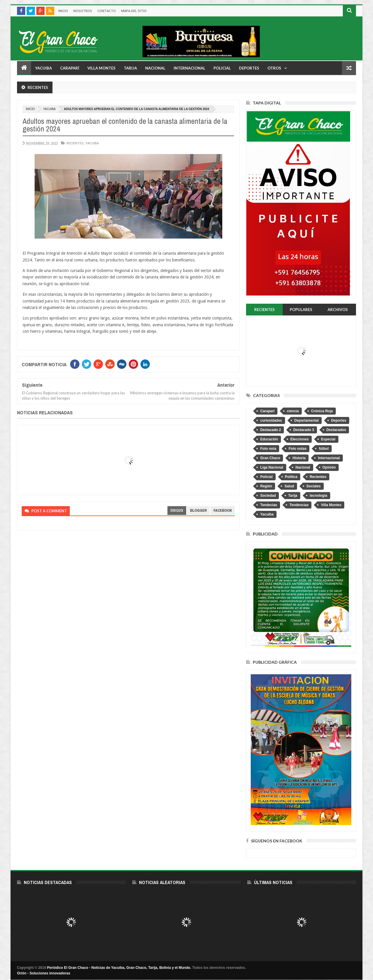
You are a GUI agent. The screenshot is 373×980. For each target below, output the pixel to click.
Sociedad (268, 496)
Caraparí (70, 68)
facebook (223, 510)
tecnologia (318, 496)
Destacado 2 (271, 430)
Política (291, 477)
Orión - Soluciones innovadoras (44, 973)
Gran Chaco (270, 458)
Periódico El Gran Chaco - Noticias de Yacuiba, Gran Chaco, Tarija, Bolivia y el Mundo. (119, 968)
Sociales (314, 486)
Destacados (336, 430)
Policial (222, 68)
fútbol (324, 449)
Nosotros (83, 11)
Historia (299, 458)
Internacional (189, 68)
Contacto (107, 11)
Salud (289, 486)
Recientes (75, 143)
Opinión (329, 467)
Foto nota (268, 449)
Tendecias (269, 505)
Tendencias (299, 505)
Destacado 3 (304, 430)
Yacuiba (44, 68)
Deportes (249, 68)
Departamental (307, 420)
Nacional (155, 68)
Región (266, 486)
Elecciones (300, 439)
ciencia (293, 411)
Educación (269, 439)
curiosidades (271, 420)
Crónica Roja (322, 411)
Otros (274, 68)
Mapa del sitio (134, 11)
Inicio (63, 11)
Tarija (130, 68)
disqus (177, 510)
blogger (198, 510)
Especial (328, 439)
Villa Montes (101, 68)
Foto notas (297, 449)
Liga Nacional (272, 467)
